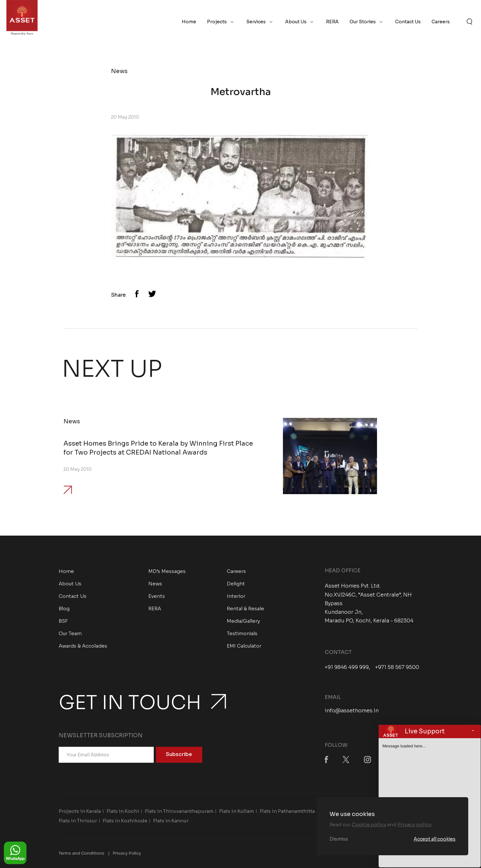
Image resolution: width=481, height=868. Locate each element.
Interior (236, 596)
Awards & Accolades (83, 646)
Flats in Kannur (171, 821)
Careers (441, 22)
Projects (217, 22)
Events (157, 596)
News (155, 584)
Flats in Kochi (123, 811)
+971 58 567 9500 (397, 667)
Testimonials (242, 633)
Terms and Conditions (81, 853)
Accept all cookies (435, 839)
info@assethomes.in (352, 711)
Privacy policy (414, 824)
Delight (236, 584)
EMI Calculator (244, 646)
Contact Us (408, 22)
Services (256, 22)
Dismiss (339, 839)
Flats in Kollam (237, 811)
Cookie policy (369, 824)
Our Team (70, 633)
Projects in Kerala (80, 811)
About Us (296, 22)
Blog (64, 608)
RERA (332, 22)
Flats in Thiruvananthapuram (179, 811)
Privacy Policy (127, 853)
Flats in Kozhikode (125, 821)
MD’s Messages (167, 571)
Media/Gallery (243, 621)
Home (189, 22)
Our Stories (363, 22)
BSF (63, 621)
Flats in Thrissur (78, 821)
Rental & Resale (245, 608)
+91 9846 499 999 (347, 667)
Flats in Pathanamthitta (287, 811)
